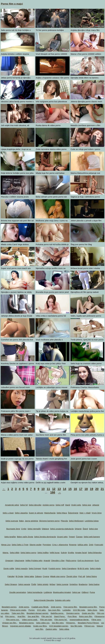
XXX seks (41, 610)
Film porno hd (61, 620)
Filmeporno (99, 616)
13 (59, 489)
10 (43, 489)
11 (48, 489)
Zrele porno (24, 607)
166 (53, 492)
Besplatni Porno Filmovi (88, 623)
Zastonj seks (51, 629)
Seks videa (64, 629)
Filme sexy (96, 620)
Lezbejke (67, 610)
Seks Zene (92, 610)
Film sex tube (46, 620)
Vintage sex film (9, 623)
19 (91, 489)
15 (70, 489)
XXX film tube (79, 610)
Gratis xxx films (40, 626)
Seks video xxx (43, 623)
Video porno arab (30, 620)
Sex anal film (33, 616)
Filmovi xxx (89, 626)
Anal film (21, 616)
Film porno (10, 616)
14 (65, 489)
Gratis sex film (88, 613)
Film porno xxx (13, 620)
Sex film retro (58, 623)
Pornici (32, 610)
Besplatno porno (26, 623)
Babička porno (57, 613)
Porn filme (72, 616)
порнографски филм (79, 620)
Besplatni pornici (9, 607)
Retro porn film (86, 616)
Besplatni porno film (88, 607)
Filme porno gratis (18, 610)
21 (102, 489)
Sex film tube (76, 626)
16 (75, 489)
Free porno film (70, 607)
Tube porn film (18, 613)
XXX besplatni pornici (59, 626)
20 (97, 489)
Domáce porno (73, 613)
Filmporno (71, 623)
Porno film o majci (12, 4)
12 (54, 489)
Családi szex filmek (40, 607)
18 (86, 489)
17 (81, 489)
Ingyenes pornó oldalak (21, 626)
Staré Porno (60, 616)
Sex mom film (54, 610)
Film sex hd (47, 616)
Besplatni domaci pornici (37, 613)
